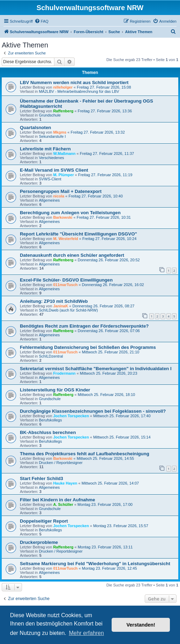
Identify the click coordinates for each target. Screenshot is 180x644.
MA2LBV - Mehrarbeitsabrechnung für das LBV (79, 91)
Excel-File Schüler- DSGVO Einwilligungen (66, 280)
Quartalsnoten (35, 128)
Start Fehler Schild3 (42, 478)
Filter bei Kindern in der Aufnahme (58, 500)
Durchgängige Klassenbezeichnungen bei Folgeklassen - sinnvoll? (93, 411)
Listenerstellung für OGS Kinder (55, 390)
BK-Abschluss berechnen (48, 432)
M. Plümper (63, 175)
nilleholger (63, 87)
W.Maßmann (64, 153)
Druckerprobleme (39, 542)
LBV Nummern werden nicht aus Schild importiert (74, 83)
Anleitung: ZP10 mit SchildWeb (54, 301)
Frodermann (64, 373)
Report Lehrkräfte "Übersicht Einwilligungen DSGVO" (78, 234)
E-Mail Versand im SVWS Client (54, 170)
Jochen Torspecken (71, 416)
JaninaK (61, 306)
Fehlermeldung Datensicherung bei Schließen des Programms (88, 347)
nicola (59, 196)
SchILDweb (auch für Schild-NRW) (68, 310)
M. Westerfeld (65, 239)
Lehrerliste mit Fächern (45, 149)
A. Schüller (63, 504)
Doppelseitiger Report (44, 521)
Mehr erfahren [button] (86, 633)
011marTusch (65, 285)
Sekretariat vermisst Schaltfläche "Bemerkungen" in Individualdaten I (96, 369)
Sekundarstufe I (52, 136)
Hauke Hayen (65, 483)
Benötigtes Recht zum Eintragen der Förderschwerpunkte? (84, 326)
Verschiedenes (51, 158)
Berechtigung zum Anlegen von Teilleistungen (70, 213)
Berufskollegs (50, 420)
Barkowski (63, 217)
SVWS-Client (50, 179)
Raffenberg (63, 111)
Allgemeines (49, 200)
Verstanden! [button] (141, 625)
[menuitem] (42, 21)
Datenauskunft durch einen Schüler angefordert (72, 255)
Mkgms (60, 132)
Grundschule (50, 115)
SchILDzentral (51, 356)
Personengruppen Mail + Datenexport (61, 191)
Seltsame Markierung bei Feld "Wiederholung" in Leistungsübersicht (95, 564)
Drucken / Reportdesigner (61, 463)
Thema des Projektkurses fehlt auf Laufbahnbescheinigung (85, 454)
